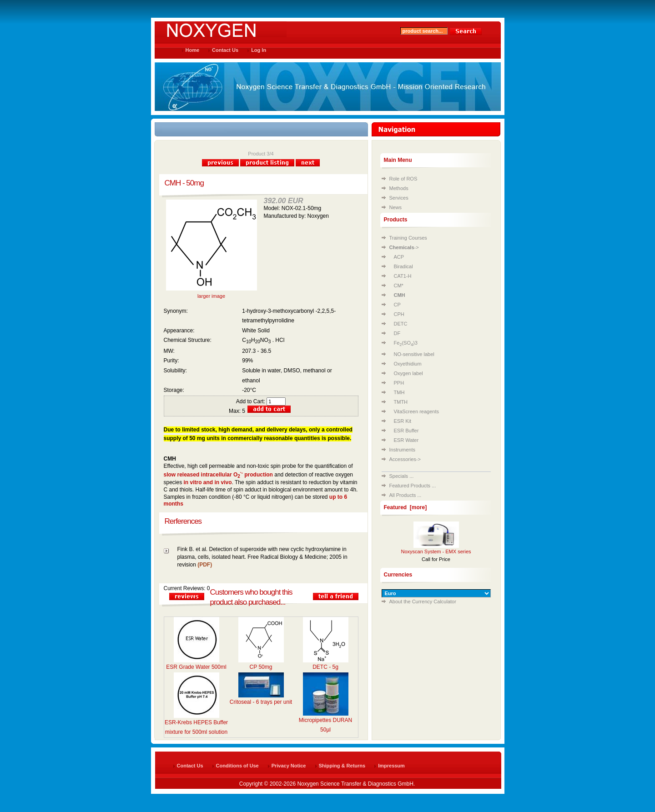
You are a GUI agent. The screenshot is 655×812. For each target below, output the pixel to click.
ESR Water (406, 440)
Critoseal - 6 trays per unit (261, 702)
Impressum (391, 766)
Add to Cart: (261, 401)
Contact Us (225, 50)
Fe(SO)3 (406, 343)
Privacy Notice (289, 766)
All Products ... (406, 495)
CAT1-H (403, 276)
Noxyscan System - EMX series (436, 551)
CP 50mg (261, 667)
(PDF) (205, 565)
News (396, 207)
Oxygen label (408, 373)
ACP (399, 257)
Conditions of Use (237, 766)
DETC (401, 324)
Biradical (403, 266)
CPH (399, 314)
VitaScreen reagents (416, 411)
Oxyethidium (408, 364)
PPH (399, 383)
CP (397, 305)
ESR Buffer (406, 431)
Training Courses (408, 238)
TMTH (401, 402)
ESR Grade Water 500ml (196, 667)
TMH (399, 392)
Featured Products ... (413, 486)
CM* (399, 286)
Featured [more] (406, 507)
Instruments (402, 450)
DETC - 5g (325, 667)
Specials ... (402, 476)
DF (397, 333)
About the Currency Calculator (423, 601)
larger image (212, 293)
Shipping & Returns (342, 766)
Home (193, 50)
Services (399, 198)
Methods (399, 188)
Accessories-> (405, 459)
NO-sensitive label (414, 354)
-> (404, 247)
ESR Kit (403, 421)
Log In (259, 50)
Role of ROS (403, 179)
